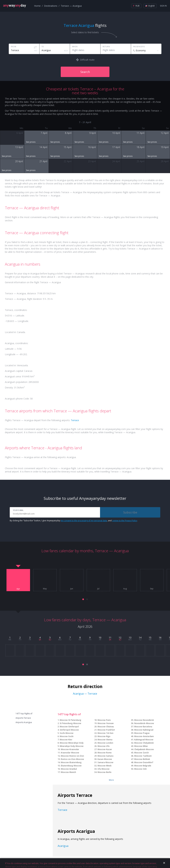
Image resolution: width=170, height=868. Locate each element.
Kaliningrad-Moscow (144, 740)
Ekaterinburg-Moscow (71, 766)
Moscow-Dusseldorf (144, 762)
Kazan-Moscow (105, 759)
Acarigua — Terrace (85, 694)
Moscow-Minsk (105, 766)
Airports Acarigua (24, 722)
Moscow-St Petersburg (70, 720)
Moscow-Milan (141, 746)
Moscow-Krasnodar (70, 749)
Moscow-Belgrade (143, 766)
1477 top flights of (24, 714)
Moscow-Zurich (142, 753)
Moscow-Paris (104, 720)
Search (85, 72)
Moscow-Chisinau (106, 727)
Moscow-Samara (105, 756)
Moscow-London (105, 743)
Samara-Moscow (105, 762)
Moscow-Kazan (105, 749)
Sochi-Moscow (67, 733)
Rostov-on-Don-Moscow (72, 759)
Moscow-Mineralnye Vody (72, 743)
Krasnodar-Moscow (70, 753)
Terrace (75, 420)
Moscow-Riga (104, 736)
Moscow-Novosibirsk (144, 720)
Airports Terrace (23, 718)
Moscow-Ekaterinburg (71, 762)
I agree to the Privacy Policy (125, 521)
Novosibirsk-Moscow (144, 723)
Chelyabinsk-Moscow (144, 749)
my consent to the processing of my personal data (84, 521)
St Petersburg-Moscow (70, 723)
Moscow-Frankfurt (106, 730)
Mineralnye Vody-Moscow (72, 746)
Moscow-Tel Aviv (105, 733)
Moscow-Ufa (104, 746)
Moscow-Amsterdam (144, 736)
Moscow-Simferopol (69, 727)
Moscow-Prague (142, 733)
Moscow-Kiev (66, 740)
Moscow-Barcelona (143, 727)
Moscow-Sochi (67, 736)
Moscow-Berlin (104, 772)
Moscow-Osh (140, 769)
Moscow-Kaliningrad (144, 730)
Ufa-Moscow (104, 769)
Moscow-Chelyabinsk (144, 743)
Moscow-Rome (105, 753)
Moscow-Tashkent (143, 756)
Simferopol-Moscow (69, 730)
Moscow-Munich (68, 772)
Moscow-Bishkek (142, 759)
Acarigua (63, 846)
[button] (83, 599)
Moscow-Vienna (105, 740)
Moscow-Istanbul (69, 769)
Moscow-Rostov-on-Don (72, 756)
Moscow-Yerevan (106, 723)
